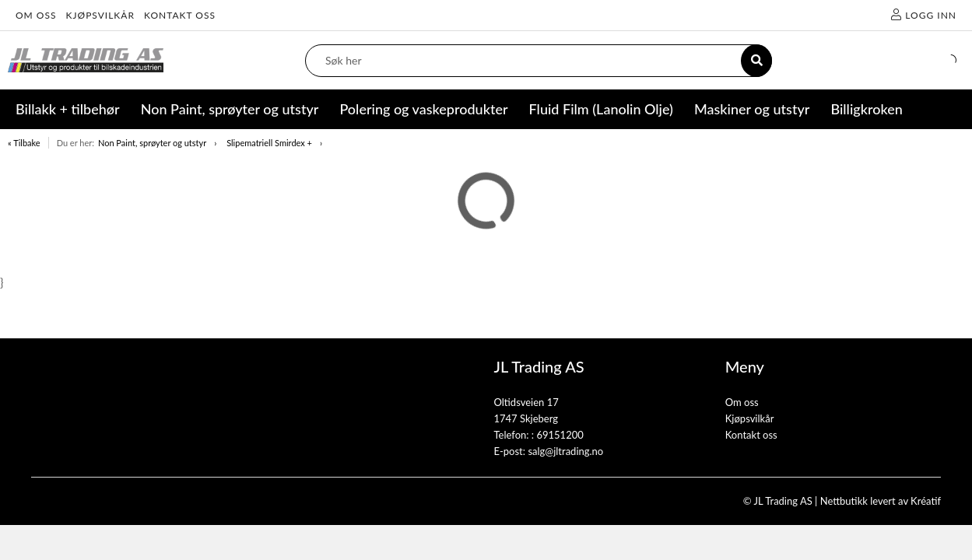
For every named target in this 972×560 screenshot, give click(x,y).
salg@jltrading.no (565, 451)
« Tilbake (24, 143)
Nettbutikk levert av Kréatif (881, 501)
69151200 (560, 435)
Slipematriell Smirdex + (269, 143)
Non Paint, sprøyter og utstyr (152, 143)
